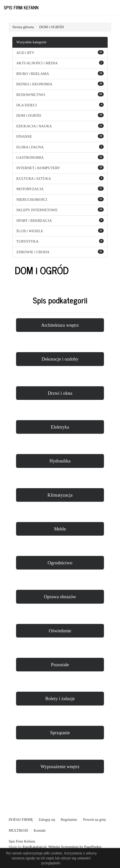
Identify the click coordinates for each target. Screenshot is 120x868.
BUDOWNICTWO (31, 95)
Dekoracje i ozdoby (60, 359)
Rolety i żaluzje (60, 698)
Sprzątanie (60, 733)
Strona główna (23, 27)
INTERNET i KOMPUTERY (38, 168)
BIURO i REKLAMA (33, 74)
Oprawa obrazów (60, 597)
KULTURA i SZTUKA (34, 179)
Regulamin (69, 820)
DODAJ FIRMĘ (21, 820)
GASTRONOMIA (30, 158)
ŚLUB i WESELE (30, 231)
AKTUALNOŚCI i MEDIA (37, 63)
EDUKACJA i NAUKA (34, 126)
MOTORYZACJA (30, 189)
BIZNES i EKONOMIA (34, 84)
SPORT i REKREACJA (34, 221)
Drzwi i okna (60, 393)
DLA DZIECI (27, 105)
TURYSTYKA (27, 241)
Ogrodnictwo (60, 563)
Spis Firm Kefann (21, 7)
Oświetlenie (60, 631)
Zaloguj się (47, 820)
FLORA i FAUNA (30, 147)
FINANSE (24, 137)
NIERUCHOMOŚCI (32, 200)
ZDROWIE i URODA (33, 252)
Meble (60, 529)
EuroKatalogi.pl (35, 847)
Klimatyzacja (60, 495)
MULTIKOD (18, 830)
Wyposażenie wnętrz (60, 766)
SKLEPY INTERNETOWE (37, 210)
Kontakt (40, 830)
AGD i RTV (25, 53)
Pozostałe (60, 665)
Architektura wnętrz (60, 325)
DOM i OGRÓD (52, 27)
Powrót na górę (95, 820)
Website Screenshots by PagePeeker (75, 847)
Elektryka (60, 427)
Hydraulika (60, 461)
